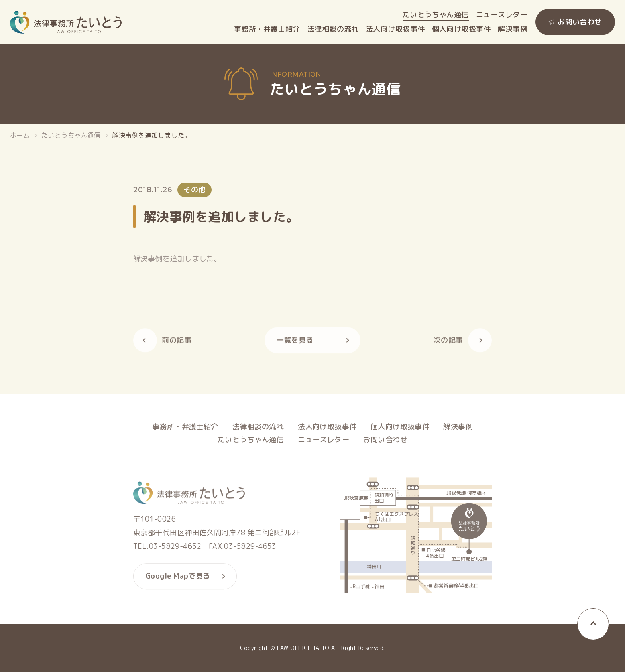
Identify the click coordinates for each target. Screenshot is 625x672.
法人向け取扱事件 (395, 29)
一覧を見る (295, 342)
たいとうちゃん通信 (436, 15)
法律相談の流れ (333, 29)
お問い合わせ (580, 22)
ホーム (20, 135)
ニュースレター (502, 15)
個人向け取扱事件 (462, 29)
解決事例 (513, 29)
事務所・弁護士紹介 (267, 29)
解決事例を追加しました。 (177, 259)
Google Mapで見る (178, 579)
